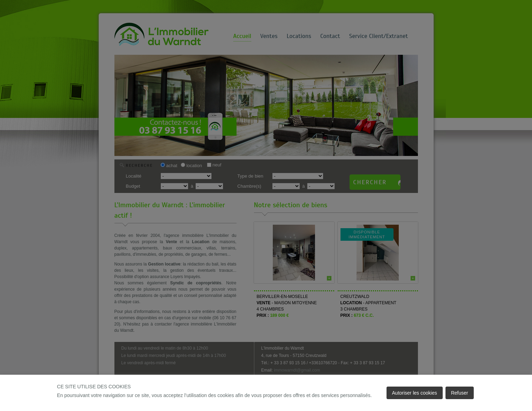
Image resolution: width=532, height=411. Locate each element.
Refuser (460, 393)
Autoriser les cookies (415, 393)
